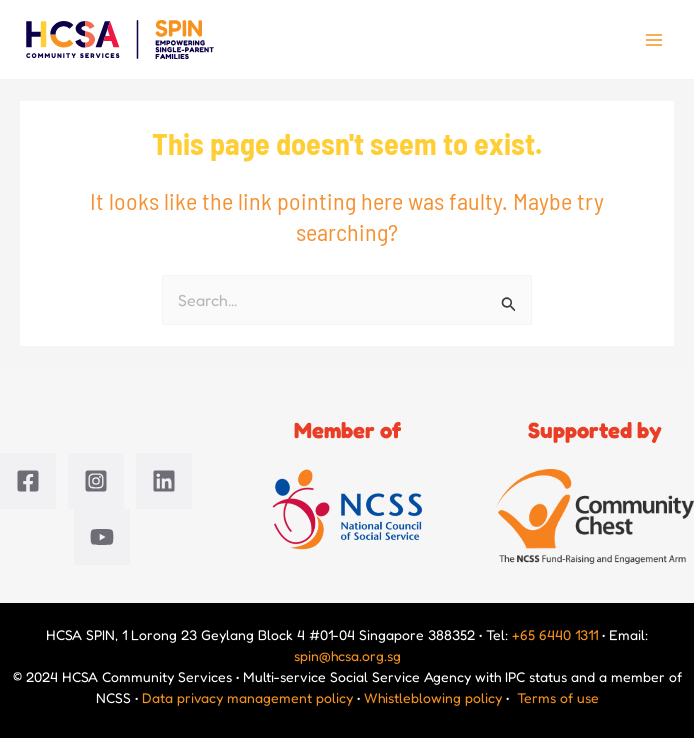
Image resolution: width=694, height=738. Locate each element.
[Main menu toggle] (653, 39)
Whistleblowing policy (433, 697)
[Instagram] (96, 481)
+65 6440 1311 (555, 634)
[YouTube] (102, 537)
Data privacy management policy (247, 697)
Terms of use (558, 697)
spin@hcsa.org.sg (347, 655)
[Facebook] (28, 481)
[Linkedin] (164, 481)
